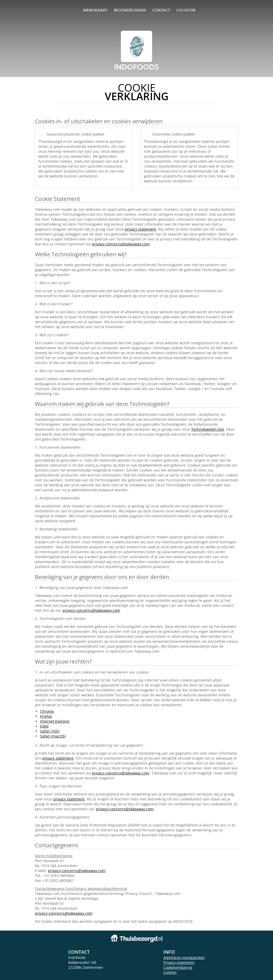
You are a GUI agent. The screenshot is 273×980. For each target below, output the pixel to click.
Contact (161, 10)
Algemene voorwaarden (184, 957)
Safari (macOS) (53, 736)
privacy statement (140, 229)
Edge (44, 726)
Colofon (170, 972)
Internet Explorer (55, 721)
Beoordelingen (130, 10)
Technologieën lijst (208, 429)
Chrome (47, 711)
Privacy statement (179, 962)
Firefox (46, 716)
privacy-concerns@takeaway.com (121, 244)
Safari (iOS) (50, 731)
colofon (186, 10)
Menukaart (95, 10)
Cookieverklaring (178, 967)
